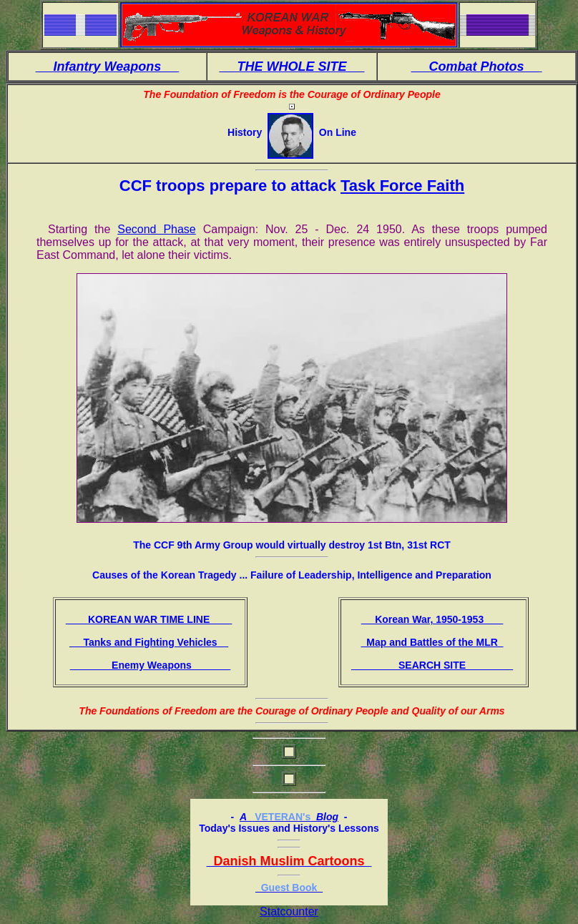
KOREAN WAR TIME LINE (149, 619)
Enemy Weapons (151, 665)
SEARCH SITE (432, 665)
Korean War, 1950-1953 (432, 619)
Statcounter (289, 911)
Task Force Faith (402, 186)
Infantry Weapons (108, 67)
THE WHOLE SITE (292, 67)
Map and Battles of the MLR (432, 642)
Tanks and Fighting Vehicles (149, 642)
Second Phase (157, 229)
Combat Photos (477, 67)
